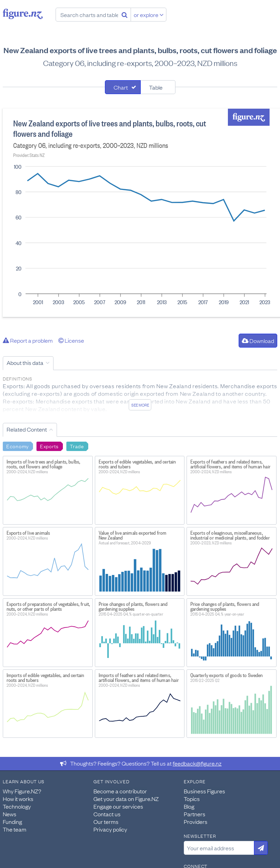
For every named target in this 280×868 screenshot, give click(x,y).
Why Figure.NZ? (22, 791)
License (71, 340)
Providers (196, 821)
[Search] (125, 15)
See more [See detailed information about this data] (140, 405)
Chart (121, 87)
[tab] (123, 87)
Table (156, 87)
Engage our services (118, 806)
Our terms (106, 821)
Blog (189, 806)
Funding (12, 821)
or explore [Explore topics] (149, 15)
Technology (17, 806)
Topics (192, 799)
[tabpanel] (140, 213)
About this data (25, 362)
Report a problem (28, 340)
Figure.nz (23, 14)
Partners (195, 814)
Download (258, 341)
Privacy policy (110, 829)
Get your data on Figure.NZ (126, 799)
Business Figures (204, 791)
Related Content (27, 429)
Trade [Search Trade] (77, 446)
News (10, 814)
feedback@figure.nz (197, 763)
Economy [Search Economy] (18, 446)
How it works (18, 799)
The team (15, 829)
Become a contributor (120, 791)
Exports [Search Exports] (49, 446)
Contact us (107, 814)
